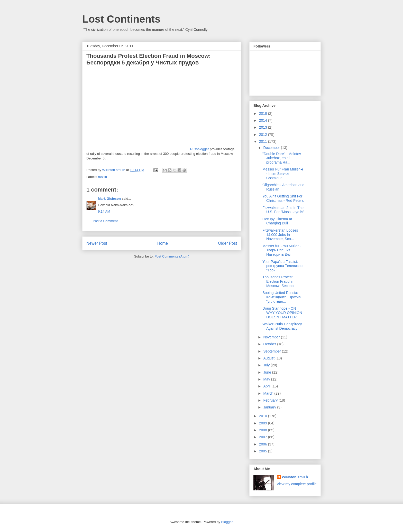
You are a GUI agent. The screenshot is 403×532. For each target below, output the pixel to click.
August (269, 358)
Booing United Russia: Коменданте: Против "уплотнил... (282, 297)
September (272, 351)
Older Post (227, 243)
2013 (264, 127)
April (267, 386)
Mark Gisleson (109, 199)
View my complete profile (297, 484)
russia (103, 177)
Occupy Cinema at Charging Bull (277, 221)
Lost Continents (121, 19)
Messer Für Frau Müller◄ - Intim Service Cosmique (283, 174)
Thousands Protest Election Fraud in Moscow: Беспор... (280, 281)
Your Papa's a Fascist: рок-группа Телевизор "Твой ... (282, 266)
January (270, 407)
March (269, 393)
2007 (264, 437)
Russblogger (200, 149)
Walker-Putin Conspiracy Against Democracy (282, 326)
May (267, 379)
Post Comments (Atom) (172, 256)
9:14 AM (104, 211)
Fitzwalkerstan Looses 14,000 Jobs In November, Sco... (280, 235)
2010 (264, 416)
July (267, 365)
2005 (264, 451)
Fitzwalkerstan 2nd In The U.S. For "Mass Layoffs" (283, 210)
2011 (264, 141)
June (268, 372)
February (271, 400)
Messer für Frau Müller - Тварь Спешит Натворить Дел (282, 250)
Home (163, 243)
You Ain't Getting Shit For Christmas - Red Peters (283, 198)
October (270, 344)
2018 (264, 113)
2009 (264, 423)
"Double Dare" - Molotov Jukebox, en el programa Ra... (282, 158)
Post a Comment (105, 221)
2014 (264, 120)
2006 (264, 444)
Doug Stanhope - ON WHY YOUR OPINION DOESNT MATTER (282, 313)
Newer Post (97, 243)
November (272, 337)
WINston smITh (295, 477)
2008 (264, 430)
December (272, 148)
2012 (264, 135)
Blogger (227, 522)
